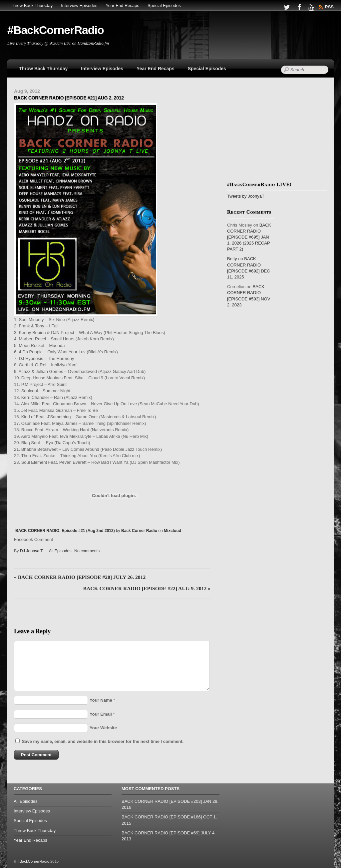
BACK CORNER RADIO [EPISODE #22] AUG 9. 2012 (147, 588)
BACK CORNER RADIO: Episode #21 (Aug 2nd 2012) (65, 531)
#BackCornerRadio (33, 861)
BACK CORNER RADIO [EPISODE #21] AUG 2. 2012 (69, 98)
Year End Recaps (122, 5)
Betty (232, 259)
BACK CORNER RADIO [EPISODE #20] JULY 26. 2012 (80, 577)
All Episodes (60, 551)
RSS (329, 7)
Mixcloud (172, 531)
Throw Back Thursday (32, 5)
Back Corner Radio (139, 531)
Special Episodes (164, 5)
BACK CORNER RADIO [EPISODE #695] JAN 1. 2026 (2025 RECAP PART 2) (249, 237)
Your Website (103, 728)
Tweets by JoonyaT (246, 196)
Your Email (101, 714)
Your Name (101, 700)
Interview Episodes (79, 5)
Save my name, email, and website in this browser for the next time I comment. (103, 741)
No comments (87, 551)
